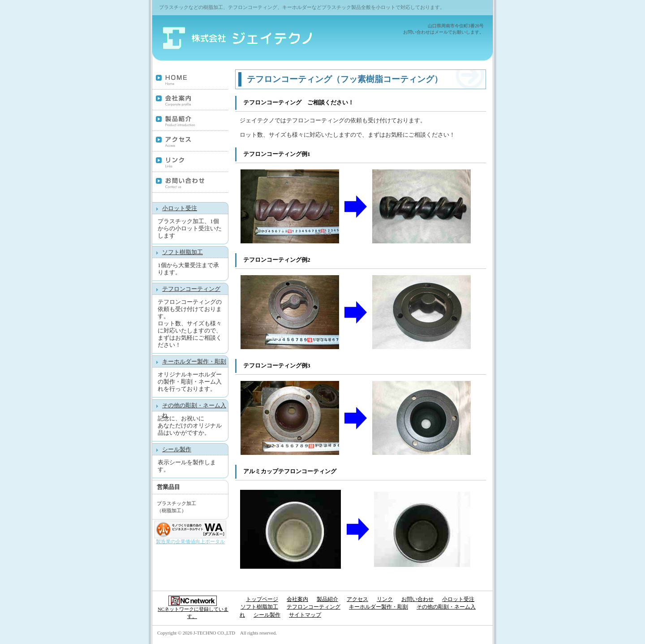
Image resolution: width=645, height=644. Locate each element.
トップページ (190, 80)
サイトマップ (305, 615)
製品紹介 (190, 121)
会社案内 (190, 100)
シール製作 (177, 449)
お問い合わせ (190, 183)
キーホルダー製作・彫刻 (194, 361)
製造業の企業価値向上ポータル (190, 542)
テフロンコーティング (191, 289)
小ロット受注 (180, 208)
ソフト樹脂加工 (183, 252)
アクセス (190, 142)
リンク (190, 162)
